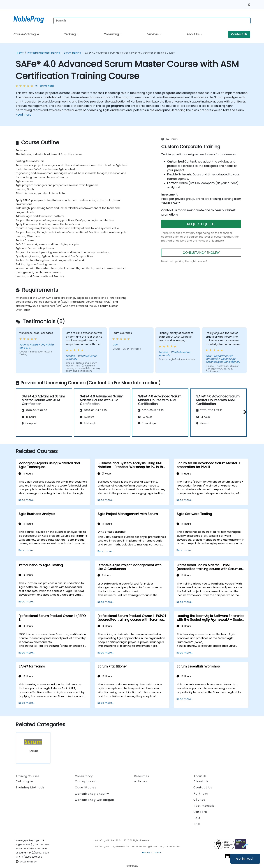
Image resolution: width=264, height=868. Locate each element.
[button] (244, 412)
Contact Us (239, 34)
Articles (141, 781)
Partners (201, 794)
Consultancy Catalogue (95, 800)
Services (153, 34)
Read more (23, 115)
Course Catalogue (26, 34)
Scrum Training (72, 53)
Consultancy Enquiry (92, 794)
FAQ (197, 818)
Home (20, 53)
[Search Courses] (152, 21)
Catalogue (24, 781)
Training (70, 34)
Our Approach (87, 781)
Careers (200, 812)
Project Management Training (44, 53)
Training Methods (30, 787)
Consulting (112, 34)
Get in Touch (245, 859)
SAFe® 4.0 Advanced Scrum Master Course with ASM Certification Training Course (130, 53)
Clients (199, 800)
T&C (197, 824)
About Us (194, 34)
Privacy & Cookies (152, 852)
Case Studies (86, 787)
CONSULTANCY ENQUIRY (201, 253)
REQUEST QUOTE (201, 224)
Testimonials (204, 806)
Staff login (132, 866)
